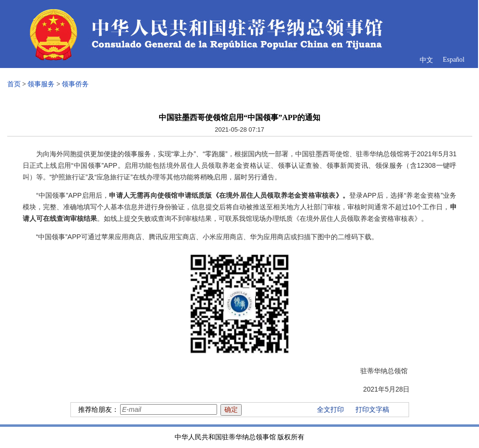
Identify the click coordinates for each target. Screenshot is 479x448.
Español (454, 60)
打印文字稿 (372, 410)
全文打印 (330, 410)
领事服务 (41, 84)
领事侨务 (75, 84)
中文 (426, 60)
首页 (14, 84)
